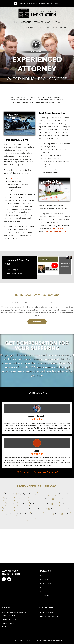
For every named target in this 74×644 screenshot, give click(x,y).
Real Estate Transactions (52, 113)
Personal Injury (13, 270)
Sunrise (49, 514)
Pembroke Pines (56, 509)
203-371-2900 (49, 612)
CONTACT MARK (65, 27)
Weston (31, 519)
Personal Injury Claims (16, 140)
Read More (37, 322)
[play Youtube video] (55, 266)
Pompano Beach (9, 514)
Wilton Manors (41, 519)
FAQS (41, 587)
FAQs (40, 27)
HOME (5, 27)
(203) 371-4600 (10, 623)
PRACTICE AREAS (29, 27)
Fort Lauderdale (9, 499)
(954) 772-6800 (12, 619)
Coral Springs (33, 494)
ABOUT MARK (15, 27)
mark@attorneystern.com (56, 231)
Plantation (67, 509)
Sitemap (42, 599)
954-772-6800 (58, 228)
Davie (53, 494)
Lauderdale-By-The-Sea (62, 499)
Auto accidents (14, 178)
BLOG (41, 591)
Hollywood (48, 499)
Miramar (65, 504)
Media (54, 27)
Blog (47, 27)
